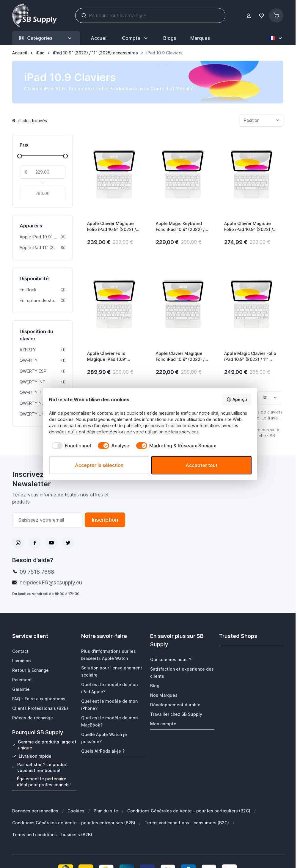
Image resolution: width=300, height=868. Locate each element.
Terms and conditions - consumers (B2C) (187, 822)
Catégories (46, 38)
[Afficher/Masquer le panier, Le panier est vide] (276, 15)
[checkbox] (70, 446)
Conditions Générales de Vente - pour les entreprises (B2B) (74, 822)
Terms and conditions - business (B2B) (52, 834)
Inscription (105, 520)
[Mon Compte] (135, 38)
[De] (43, 172)
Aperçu (237, 400)
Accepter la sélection (99, 465)
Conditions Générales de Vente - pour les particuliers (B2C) (189, 810)
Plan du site (106, 810)
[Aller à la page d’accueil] (20, 53)
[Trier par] (261, 120)
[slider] (20, 156)
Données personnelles (35, 810)
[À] (43, 194)
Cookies (76, 810)
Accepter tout (201, 465)
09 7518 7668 (37, 572)
